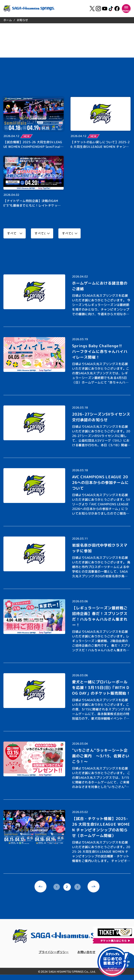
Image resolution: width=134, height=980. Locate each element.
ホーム (8, 20)
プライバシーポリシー (53, 953)
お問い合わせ (87, 953)
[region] (67, 20)
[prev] (39, 887)
